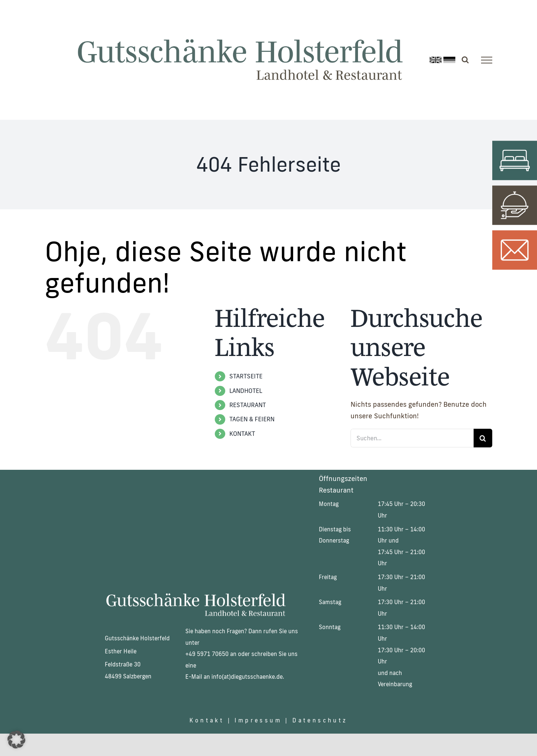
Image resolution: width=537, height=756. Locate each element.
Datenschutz (320, 720)
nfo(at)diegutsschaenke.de (248, 677)
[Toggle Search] (465, 60)
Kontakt (205, 720)
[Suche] (483, 438)
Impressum (258, 720)
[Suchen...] (412, 438)
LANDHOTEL (246, 391)
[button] (16, 740)
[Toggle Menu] (487, 60)
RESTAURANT (248, 405)
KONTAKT (242, 434)
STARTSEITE (246, 376)
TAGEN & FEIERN (252, 419)
